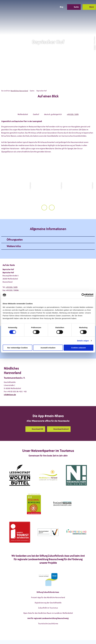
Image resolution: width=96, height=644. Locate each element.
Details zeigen (83, 341)
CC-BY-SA (94, 48)
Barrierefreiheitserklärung (62, 638)
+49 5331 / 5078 (73, 114)
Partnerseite (80, 638)
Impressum (24, 638)
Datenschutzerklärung (40, 638)
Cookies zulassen (78, 348)
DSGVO (14, 638)
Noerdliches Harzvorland (19, 91)
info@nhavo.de (10, 387)
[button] (39, 7)
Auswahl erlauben (48, 348)
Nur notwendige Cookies (18, 348)
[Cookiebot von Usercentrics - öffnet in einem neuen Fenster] (83, 295)
